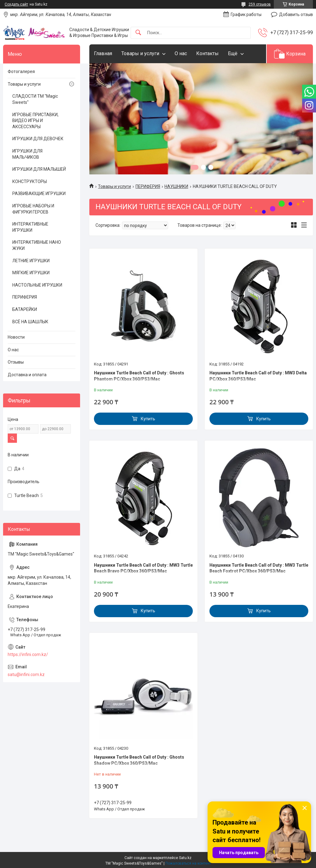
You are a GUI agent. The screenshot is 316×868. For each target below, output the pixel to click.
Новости (16, 337)
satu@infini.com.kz (26, 674)
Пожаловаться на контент (188, 863)
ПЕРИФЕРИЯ (148, 186)
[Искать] (138, 33)
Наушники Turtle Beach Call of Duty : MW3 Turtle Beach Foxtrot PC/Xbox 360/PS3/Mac (259, 568)
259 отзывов (260, 4)
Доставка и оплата (27, 375)
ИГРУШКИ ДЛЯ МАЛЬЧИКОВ (27, 154)
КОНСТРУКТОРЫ (30, 181)
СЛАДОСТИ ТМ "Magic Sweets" (35, 99)
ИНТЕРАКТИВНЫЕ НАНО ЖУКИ (37, 245)
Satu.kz (185, 858)
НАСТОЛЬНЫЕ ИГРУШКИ (37, 285)
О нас (181, 53)
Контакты (207, 53)
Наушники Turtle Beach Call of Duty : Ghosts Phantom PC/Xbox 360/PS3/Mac (139, 376)
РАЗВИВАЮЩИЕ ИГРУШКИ (39, 194)
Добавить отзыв (296, 14)
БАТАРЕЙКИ (25, 309)
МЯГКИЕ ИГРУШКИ (31, 273)
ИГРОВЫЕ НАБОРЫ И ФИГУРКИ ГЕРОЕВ (33, 209)
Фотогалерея (21, 71)
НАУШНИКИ (176, 186)
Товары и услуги (140, 53)
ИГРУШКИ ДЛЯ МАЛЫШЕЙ (39, 169)
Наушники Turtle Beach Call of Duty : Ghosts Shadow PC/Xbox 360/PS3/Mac (139, 760)
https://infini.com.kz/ (28, 654)
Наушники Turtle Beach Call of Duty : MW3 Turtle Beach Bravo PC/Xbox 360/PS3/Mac (143, 568)
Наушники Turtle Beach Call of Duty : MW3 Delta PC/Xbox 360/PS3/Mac (258, 376)
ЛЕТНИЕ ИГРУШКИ (31, 261)
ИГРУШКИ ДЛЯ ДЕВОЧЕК (38, 139)
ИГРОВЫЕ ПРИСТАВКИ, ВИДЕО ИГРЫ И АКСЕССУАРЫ (35, 121)
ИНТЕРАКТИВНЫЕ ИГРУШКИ (30, 227)
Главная (103, 53)
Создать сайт (16, 4)
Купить (148, 419)
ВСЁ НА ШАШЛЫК (30, 322)
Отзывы (16, 362)
